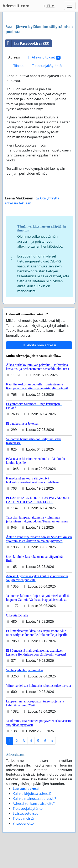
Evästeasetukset (25, 813)
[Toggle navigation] (70, 6)
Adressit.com (16, 6)
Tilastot (17, 66)
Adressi (14, 57)
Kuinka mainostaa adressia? (34, 799)
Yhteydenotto (23, 823)
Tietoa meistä (23, 818)
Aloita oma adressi (39, 345)
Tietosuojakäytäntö (47, 66)
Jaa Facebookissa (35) (27, 43)
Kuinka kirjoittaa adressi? (32, 794)
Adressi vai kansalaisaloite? (34, 804)
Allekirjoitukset (44, 57)
